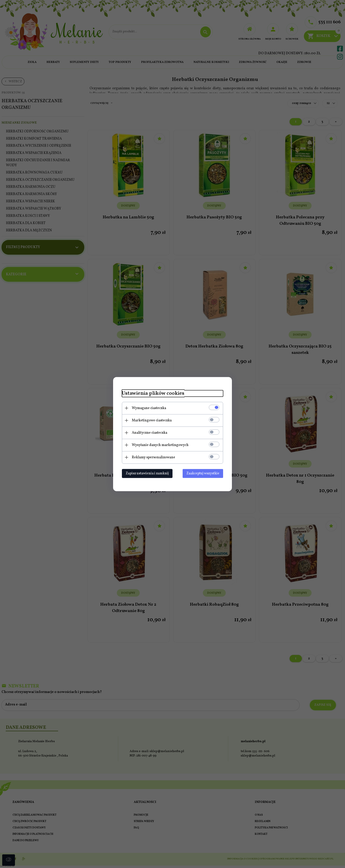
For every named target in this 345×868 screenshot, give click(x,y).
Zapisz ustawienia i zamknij (147, 473)
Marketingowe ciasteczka (152, 420)
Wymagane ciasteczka (149, 408)
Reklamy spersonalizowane (153, 457)
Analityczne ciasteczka (150, 433)
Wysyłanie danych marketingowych (160, 445)
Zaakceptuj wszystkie (203, 473)
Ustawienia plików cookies (153, 393)
